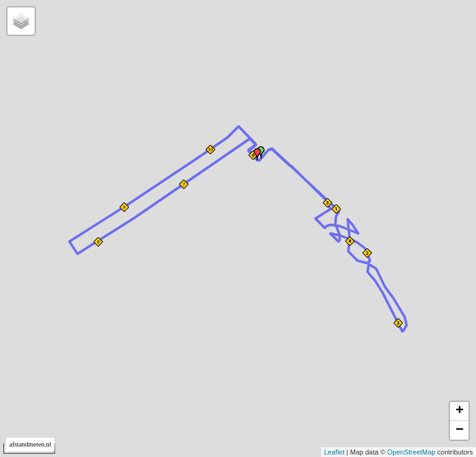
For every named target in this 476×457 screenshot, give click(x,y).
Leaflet (334, 452)
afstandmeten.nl (30, 444)
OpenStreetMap (412, 452)
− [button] (460, 430)
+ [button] (460, 411)
